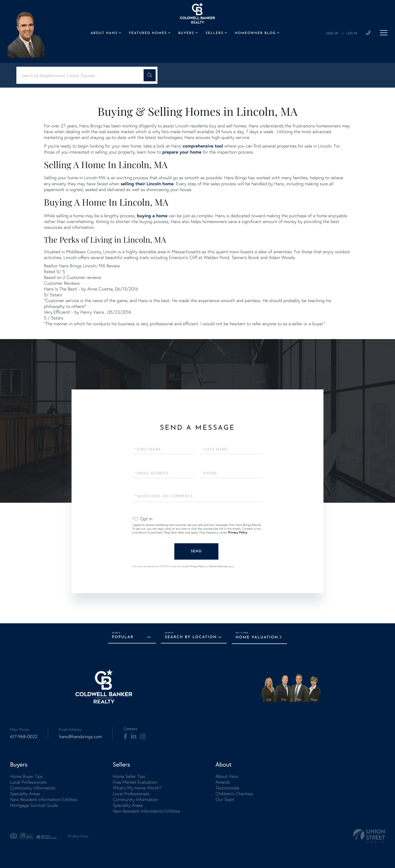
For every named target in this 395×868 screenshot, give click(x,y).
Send (196, 551)
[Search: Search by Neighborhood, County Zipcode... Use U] (82, 75)
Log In (352, 33)
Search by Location (191, 637)
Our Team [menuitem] (225, 799)
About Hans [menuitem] (104, 33)
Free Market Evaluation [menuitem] (135, 782)
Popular (123, 637)
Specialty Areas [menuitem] (25, 794)
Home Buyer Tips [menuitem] (26, 776)
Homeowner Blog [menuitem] (255, 33)
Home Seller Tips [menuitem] (129, 776)
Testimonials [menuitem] (227, 788)
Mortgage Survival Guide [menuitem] (34, 805)
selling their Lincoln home (147, 184)
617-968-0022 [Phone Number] (24, 736)
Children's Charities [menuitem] (234, 794)
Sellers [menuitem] (215, 33)
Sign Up (332, 33)
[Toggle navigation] (384, 33)
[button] (150, 75)
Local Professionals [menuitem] (28, 782)
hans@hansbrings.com (80, 736)
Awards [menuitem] (223, 782)
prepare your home (182, 152)
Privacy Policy (238, 533)
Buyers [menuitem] (186, 33)
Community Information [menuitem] (33, 788)
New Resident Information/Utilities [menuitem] (44, 799)
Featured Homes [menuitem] (148, 33)
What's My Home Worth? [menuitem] (137, 788)
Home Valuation (257, 638)
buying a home (152, 215)
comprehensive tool (203, 146)
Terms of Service (218, 566)
